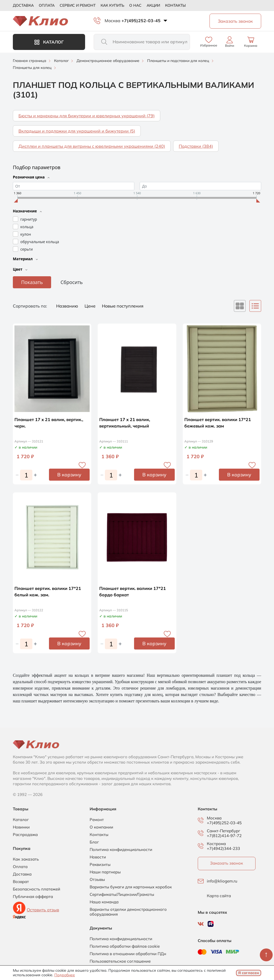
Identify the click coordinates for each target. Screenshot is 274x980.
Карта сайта (219, 896)
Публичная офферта (33, 897)
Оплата (47, 5)
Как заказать (26, 859)
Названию (68, 306)
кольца (27, 227)
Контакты (175, 5)
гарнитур (29, 219)
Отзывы (97, 880)
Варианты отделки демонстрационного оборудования (128, 912)
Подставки (196, 146)
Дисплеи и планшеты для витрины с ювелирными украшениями (92, 146)
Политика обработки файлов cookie (125, 946)
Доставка (23, 5)
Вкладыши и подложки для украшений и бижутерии (77, 131)
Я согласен (249, 973)
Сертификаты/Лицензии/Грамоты (122, 895)
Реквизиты (100, 865)
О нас (135, 5)
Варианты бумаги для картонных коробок (131, 887)
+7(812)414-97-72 (224, 836)
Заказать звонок (227, 863)
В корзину (69, 475)
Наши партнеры (105, 872)
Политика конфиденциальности (121, 850)
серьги (26, 249)
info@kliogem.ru (222, 881)
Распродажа (25, 835)
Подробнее (65, 975)
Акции (153, 5)
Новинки (21, 827)
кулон (26, 234)
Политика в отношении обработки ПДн (128, 954)
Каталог (49, 42)
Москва (113, 21)
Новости (98, 857)
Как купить (112, 5)
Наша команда (104, 902)
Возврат (21, 882)
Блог (94, 842)
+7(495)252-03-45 (141, 21)
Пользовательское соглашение (120, 961)
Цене (91, 306)
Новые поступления (123, 306)
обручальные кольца (40, 242)
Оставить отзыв (43, 910)
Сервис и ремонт (78, 5)
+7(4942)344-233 (223, 848)
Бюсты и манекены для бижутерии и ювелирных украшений (87, 116)
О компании (101, 827)
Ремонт (97, 820)
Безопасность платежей (37, 889)
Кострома (216, 844)
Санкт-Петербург (224, 831)
